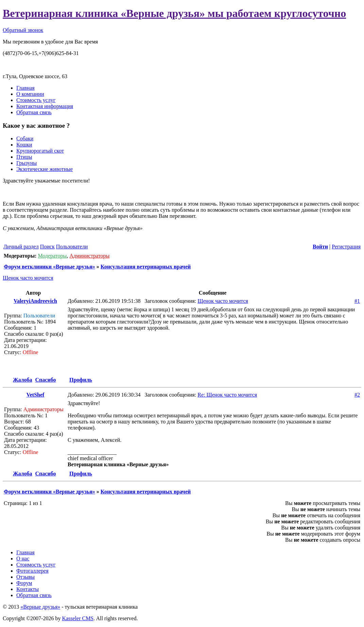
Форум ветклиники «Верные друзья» (49, 267)
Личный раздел (21, 247)
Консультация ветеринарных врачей (146, 267)
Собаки (25, 138)
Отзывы (25, 577)
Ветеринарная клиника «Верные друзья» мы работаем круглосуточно (174, 13)
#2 (357, 395)
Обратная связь (34, 112)
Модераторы (52, 256)
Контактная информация (45, 106)
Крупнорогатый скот (40, 151)
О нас (23, 559)
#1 (357, 301)
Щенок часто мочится (28, 278)
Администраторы (89, 256)
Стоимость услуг (36, 100)
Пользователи (72, 247)
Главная (25, 88)
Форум (24, 583)
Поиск (47, 247)
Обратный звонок (23, 30)
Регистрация (346, 247)
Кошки (24, 145)
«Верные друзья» (40, 607)
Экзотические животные (45, 169)
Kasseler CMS (78, 618)
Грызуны (27, 163)
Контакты (28, 589)
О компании (30, 94)
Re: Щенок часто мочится (227, 395)
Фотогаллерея (32, 571)
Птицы (24, 157)
